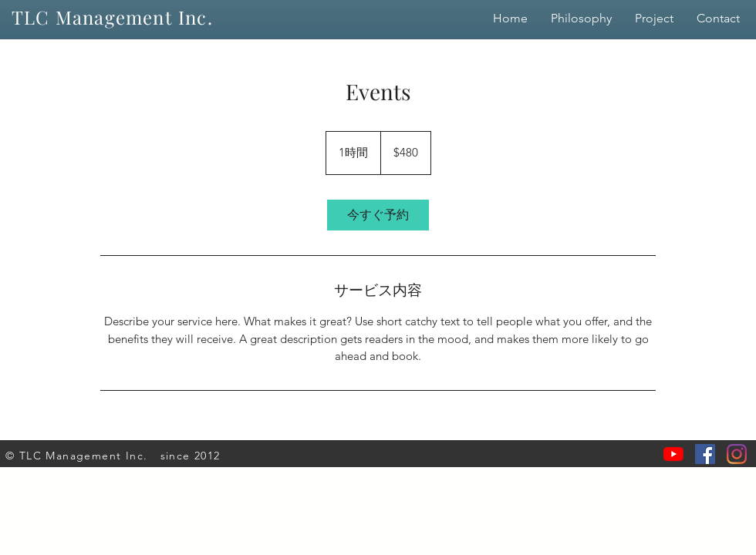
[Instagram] (737, 454)
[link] (378, 215)
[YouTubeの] (673, 454)
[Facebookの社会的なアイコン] (705, 454)
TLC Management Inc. (112, 17)
